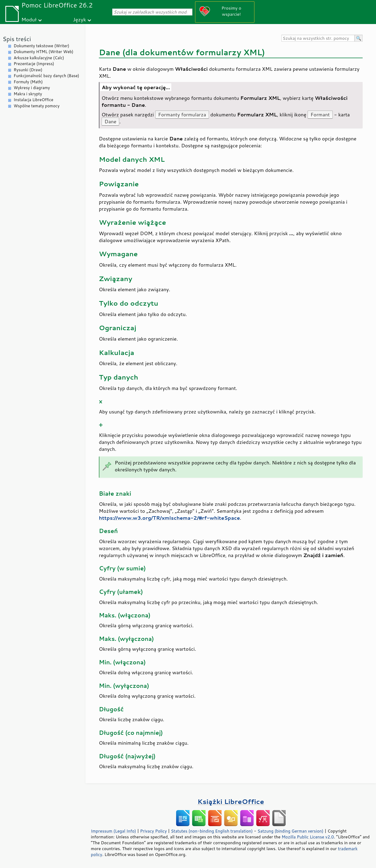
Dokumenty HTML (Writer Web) (44, 52)
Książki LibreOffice (231, 801)
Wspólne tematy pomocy (37, 106)
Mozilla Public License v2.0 (308, 837)
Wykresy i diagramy (32, 88)
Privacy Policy (153, 831)
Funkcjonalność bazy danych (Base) (46, 76)
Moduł (29, 19)
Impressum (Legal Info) (113, 831)
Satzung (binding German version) (291, 831)
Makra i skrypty (28, 94)
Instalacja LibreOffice (33, 100)
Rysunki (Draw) (28, 70)
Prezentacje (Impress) (34, 64)
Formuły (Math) (28, 82)
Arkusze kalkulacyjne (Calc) (39, 58)
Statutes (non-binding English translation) (212, 831)
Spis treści (17, 39)
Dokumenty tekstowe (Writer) (41, 46)
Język (80, 19)
